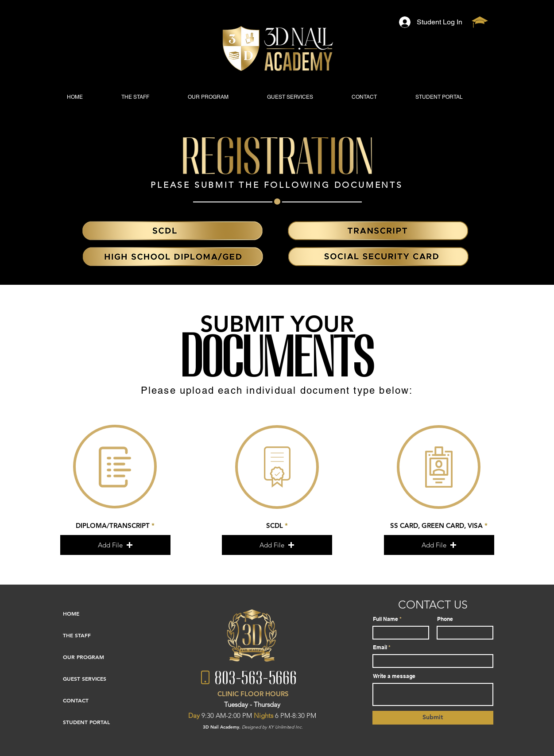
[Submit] (433, 718)
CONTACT (76, 700)
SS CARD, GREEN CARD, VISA (436, 525)
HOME (71, 613)
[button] (115, 545)
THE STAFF (77, 635)
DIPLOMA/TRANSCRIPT (113, 525)
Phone (445, 619)
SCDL (275, 525)
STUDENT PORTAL (86, 722)
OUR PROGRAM (83, 657)
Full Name (385, 619)
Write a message (394, 676)
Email (380, 647)
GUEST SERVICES (85, 678)
